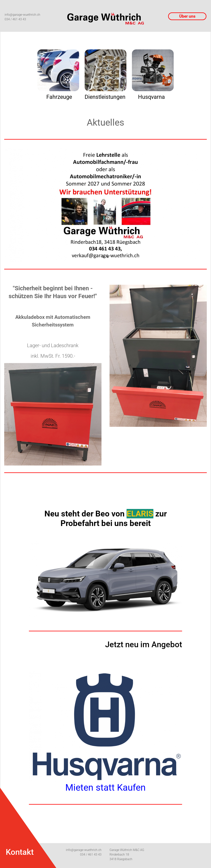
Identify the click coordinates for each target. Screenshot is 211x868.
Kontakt (20, 852)
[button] (103, 257)
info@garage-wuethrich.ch (22, 15)
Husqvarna (151, 97)
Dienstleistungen (105, 97)
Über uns (187, 16)
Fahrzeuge (59, 97)
